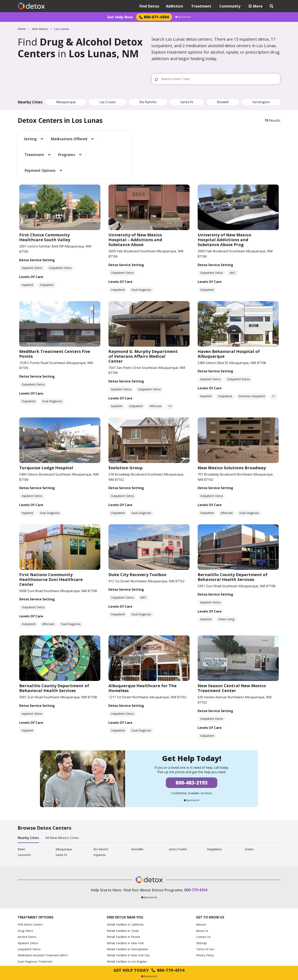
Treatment (201, 6)
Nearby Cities (28, 802)
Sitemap (201, 907)
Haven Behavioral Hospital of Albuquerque (229, 318)
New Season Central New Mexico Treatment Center (232, 652)
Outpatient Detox (29, 913)
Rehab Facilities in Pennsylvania (127, 913)
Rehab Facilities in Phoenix (124, 944)
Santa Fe (187, 102)
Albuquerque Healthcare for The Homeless (143, 652)
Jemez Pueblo (178, 813)
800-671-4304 (154, 17)
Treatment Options (35, 881)
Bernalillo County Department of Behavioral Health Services (233, 541)
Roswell (223, 102)
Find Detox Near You (125, 881)
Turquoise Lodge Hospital (46, 432)
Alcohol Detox (27, 901)
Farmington (261, 102)
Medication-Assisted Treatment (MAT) (43, 919)
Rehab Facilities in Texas (123, 895)
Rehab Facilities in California (125, 889)
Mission (201, 889)
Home (22, 29)
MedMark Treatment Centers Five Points (55, 318)
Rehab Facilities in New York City (128, 919)
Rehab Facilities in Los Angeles (127, 925)
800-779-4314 (196, 854)
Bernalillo (137, 813)
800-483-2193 (192, 747)
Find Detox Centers (30, 889)
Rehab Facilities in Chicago (124, 932)
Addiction (174, 6)
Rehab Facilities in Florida (123, 901)
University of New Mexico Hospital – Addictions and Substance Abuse (135, 204)
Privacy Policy (205, 919)
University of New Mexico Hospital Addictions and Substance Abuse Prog (224, 204)
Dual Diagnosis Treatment (35, 925)
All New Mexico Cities (62, 802)
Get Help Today (149, 970)
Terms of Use (205, 913)
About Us (202, 895)
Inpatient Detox (28, 907)
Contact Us (203, 901)
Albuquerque (66, 102)
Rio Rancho (148, 102)
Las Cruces (108, 102)
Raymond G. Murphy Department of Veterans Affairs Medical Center (143, 320)
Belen (21, 813)
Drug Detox (25, 895)
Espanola (99, 819)
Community (230, 6)
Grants (249, 813)
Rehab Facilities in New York (125, 907)
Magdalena (214, 813)
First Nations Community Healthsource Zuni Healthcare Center (51, 543)
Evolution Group (125, 432)
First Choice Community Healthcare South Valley (45, 201)
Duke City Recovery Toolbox (137, 539)
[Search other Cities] (219, 79)
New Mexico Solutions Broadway (232, 432)
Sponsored (183, 17)
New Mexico (40, 29)
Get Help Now (120, 17)
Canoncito (24, 819)
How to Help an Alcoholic (34, 932)
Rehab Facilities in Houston (125, 938)
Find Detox (149, 6)
